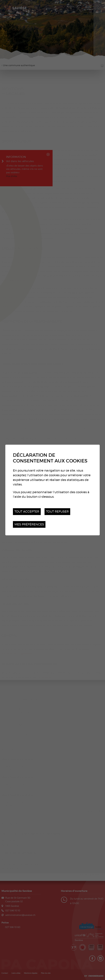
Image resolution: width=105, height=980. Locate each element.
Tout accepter (27, 511)
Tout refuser (57, 511)
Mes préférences (29, 524)
